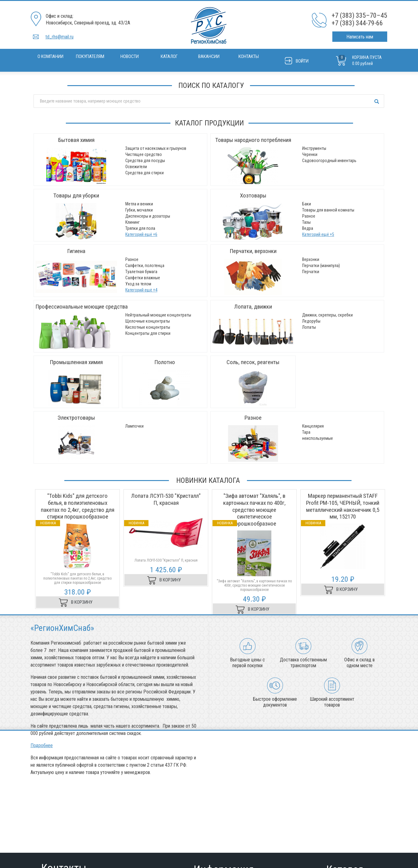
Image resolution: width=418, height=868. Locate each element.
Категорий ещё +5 (318, 234)
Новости (130, 56)
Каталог (169, 56)
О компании (50, 56)
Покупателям (90, 56)
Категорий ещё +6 (141, 234)
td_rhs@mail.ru (59, 37)
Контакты (249, 56)
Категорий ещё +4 (141, 290)
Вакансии (209, 56)
